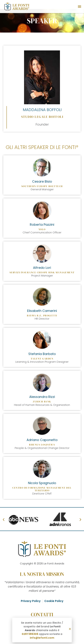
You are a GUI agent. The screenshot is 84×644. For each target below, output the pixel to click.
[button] (70, 629)
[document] (42, 322)
